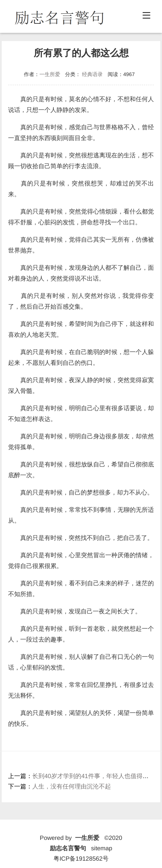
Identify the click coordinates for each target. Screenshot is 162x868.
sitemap (102, 848)
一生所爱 (50, 74)
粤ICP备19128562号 (81, 858)
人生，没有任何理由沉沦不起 (72, 786)
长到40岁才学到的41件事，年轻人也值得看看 (94, 776)
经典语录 (92, 74)
